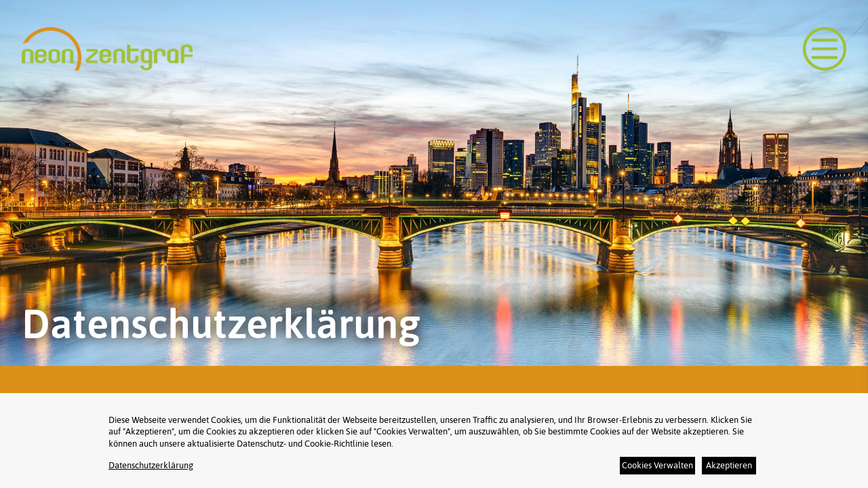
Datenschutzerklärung (151, 465)
